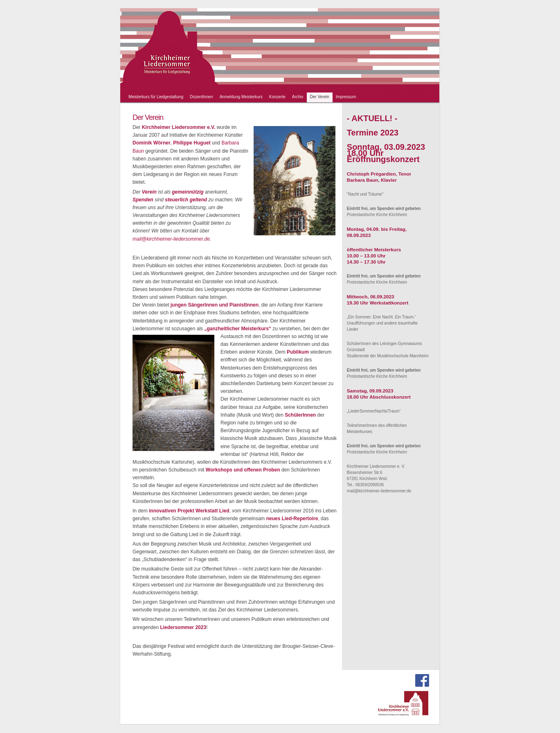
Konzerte (277, 97)
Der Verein (320, 97)
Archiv (298, 97)
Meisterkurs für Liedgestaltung (156, 97)
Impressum (346, 97)
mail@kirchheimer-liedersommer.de (171, 239)
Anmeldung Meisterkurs (241, 97)
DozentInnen (201, 97)
